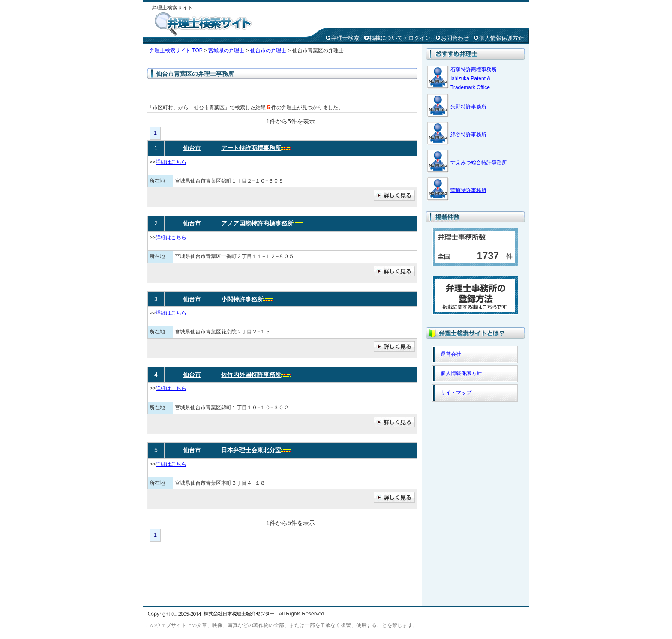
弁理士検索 (345, 38)
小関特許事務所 (242, 299)
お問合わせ (455, 38)
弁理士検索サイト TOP (176, 51)
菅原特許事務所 (468, 190)
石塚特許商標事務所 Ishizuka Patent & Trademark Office (474, 78)
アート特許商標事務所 (251, 148)
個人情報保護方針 (501, 38)
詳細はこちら (171, 162)
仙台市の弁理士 (268, 51)
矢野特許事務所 (468, 107)
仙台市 (192, 148)
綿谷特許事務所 (468, 135)
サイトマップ (456, 393)
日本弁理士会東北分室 (251, 450)
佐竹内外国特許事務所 (251, 375)
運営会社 (451, 354)
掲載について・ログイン (400, 38)
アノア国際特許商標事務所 (257, 223)
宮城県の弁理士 (226, 51)
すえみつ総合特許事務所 (479, 162)
